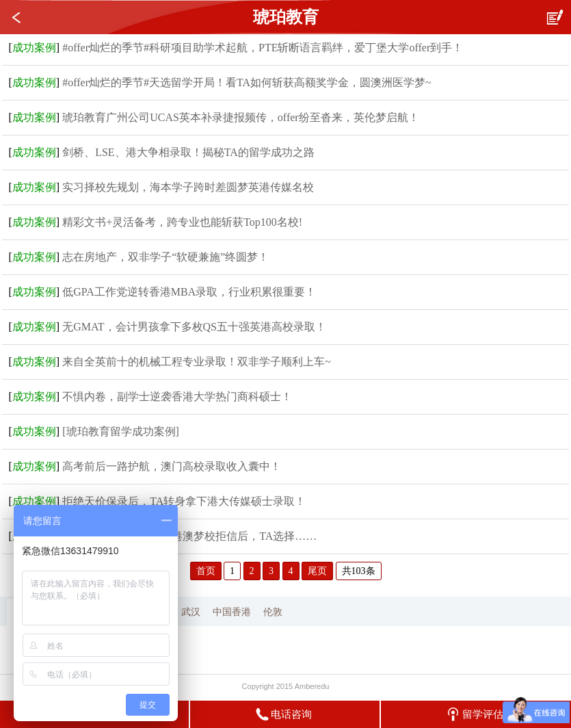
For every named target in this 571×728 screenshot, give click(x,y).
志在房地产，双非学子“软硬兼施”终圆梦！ (165, 257)
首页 (206, 571)
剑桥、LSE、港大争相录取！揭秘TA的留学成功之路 (188, 152)
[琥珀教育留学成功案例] (121, 431)
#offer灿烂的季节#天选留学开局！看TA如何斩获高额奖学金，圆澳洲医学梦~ (247, 82)
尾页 (317, 571)
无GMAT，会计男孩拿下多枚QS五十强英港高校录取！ (194, 327)
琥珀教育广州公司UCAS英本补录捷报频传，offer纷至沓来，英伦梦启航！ (240, 117)
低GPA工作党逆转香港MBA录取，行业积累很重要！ (189, 292)
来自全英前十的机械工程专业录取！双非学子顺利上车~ (197, 362)
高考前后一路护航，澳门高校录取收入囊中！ (172, 466)
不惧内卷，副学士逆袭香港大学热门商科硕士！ (177, 396)
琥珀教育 (286, 17)
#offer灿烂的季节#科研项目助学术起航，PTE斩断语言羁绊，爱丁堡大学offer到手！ (263, 48)
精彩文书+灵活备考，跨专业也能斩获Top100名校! (182, 222)
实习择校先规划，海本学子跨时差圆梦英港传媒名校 (188, 187)
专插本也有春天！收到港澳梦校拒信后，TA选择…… (189, 536)
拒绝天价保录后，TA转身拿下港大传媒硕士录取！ (184, 501)
